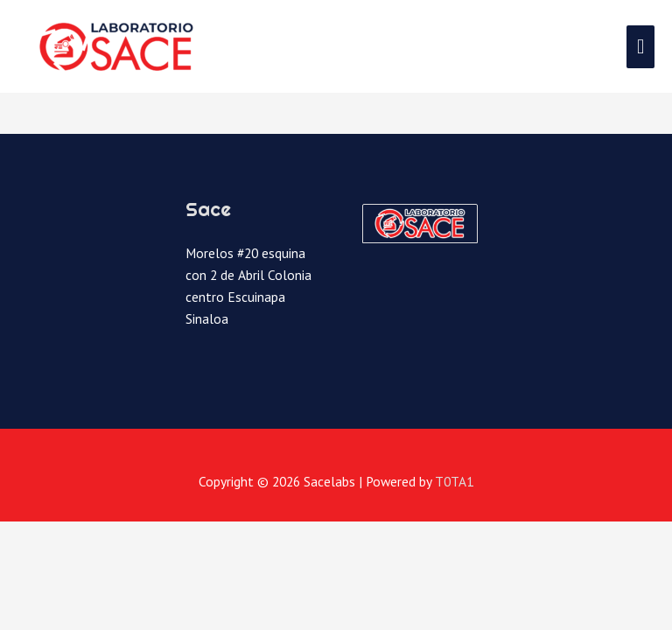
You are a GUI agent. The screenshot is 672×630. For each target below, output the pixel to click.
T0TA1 (454, 481)
